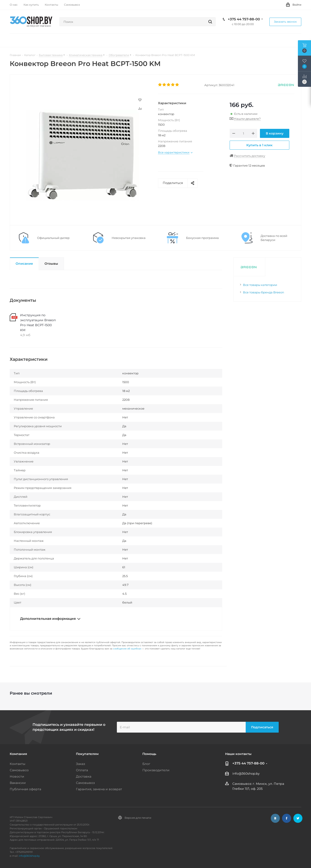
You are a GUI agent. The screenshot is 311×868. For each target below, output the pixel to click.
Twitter (298, 818)
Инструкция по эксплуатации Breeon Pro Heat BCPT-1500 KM (38, 323)
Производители (156, 770)
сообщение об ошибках (127, 649)
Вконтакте (275, 818)
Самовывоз (19, 770)
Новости (17, 776)
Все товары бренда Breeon (264, 292)
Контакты (18, 764)
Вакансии (18, 783)
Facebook (287, 818)
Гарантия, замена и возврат (99, 789)
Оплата (82, 770)
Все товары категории (260, 285)
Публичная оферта (25, 789)
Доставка (84, 776)
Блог (146, 764)
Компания (18, 754)
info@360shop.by (246, 774)
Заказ (80, 764)
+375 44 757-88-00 (244, 19)
